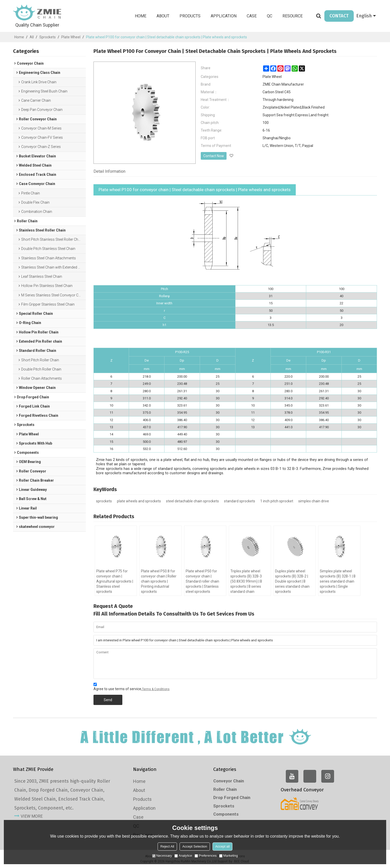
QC (270, 16)
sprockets (104, 501)
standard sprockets (240, 501)
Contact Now (214, 156)
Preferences (206, 856)
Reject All (167, 846)
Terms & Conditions (156, 689)
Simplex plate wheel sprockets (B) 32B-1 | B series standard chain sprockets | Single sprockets (338, 582)
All (32, 37)
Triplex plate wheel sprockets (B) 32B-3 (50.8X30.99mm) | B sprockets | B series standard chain (246, 582)
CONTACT (339, 16)
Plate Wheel (71, 37)
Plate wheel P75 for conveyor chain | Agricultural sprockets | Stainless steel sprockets (115, 582)
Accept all (222, 846)
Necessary (162, 856)
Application (224, 16)
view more (32, 817)
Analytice (183, 856)
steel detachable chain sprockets (192, 501)
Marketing (228, 856)
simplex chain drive (314, 501)
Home (141, 16)
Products (190, 16)
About (163, 16)
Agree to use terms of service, (132, 687)
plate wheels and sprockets (139, 501)
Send (108, 700)
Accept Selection (195, 846)
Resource (293, 16)
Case (252, 16)
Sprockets (48, 37)
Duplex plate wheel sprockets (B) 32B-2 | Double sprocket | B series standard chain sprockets (292, 582)
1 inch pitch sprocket (277, 501)
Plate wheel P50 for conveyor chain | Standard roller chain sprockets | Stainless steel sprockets (202, 582)
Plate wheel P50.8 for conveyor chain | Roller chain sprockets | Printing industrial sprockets (159, 582)
